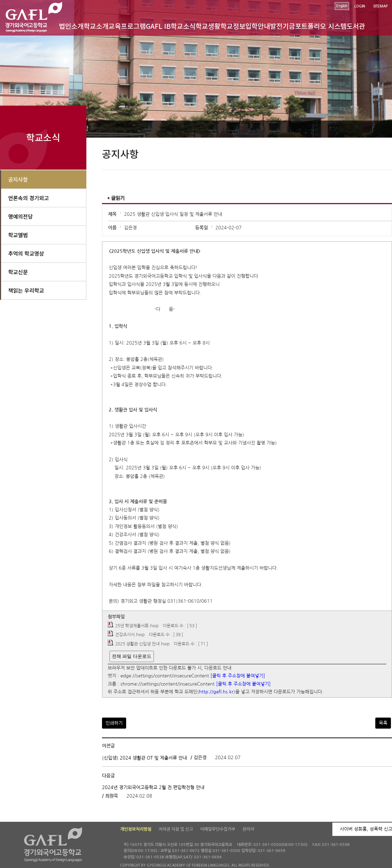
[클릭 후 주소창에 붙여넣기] (238, 676)
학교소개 (96, 26)
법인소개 (71, 26)
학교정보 (233, 26)
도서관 (356, 26)
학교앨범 (18, 235)
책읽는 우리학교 (26, 290)
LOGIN (360, 6)
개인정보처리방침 (136, 829)
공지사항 (18, 179)
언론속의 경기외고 (29, 198)
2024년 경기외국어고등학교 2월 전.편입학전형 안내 (153, 787)
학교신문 (18, 272)
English (342, 6)
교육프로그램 (127, 26)
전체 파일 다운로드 (132, 656)
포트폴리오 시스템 (321, 26)
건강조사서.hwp (130, 635)
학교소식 (183, 26)
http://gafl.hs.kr (216, 692)
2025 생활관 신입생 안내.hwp (142, 644)
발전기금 (283, 26)
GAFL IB (158, 26)
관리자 (248, 829)
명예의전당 (20, 216)
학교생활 (208, 26)
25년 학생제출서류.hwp (137, 626)
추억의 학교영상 (26, 253)
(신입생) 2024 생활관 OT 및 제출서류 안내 (144, 758)
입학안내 (258, 26)
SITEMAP (380, 6)
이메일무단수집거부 (218, 829)
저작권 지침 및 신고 (176, 829)
